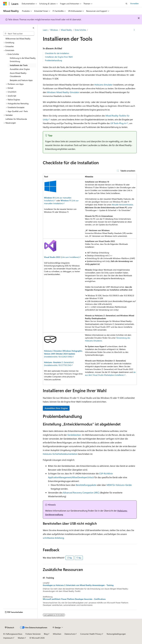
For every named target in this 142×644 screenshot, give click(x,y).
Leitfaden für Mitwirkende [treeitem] (16, 119)
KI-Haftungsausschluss (13, 634)
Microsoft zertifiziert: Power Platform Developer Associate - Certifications (74, 599)
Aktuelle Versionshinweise (122, 205)
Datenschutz (70, 634)
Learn (45, 30)
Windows (54, 30)
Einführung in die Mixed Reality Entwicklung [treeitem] (23, 60)
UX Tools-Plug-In (118, 123)
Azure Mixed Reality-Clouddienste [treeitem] (18, 75)
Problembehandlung (53, 60)
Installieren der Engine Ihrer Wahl (59, 57)
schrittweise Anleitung (53, 538)
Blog (46, 634)
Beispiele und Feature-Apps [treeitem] (21, 80)
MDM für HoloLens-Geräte (119, 485)
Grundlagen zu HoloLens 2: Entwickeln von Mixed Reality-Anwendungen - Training (78, 585)
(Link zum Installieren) (62, 257)
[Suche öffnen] (126, 4)
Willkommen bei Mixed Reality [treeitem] (18, 39)
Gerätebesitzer (74, 435)
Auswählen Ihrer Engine (56, 408)
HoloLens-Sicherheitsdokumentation (60, 454)
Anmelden (134, 3)
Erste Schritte (80, 30)
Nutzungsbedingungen (116, 634)
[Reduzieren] (33, 28)
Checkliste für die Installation (57, 53)
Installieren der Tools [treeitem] (19, 65)
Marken (21, 638)
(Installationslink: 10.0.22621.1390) (63, 354)
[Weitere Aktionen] (134, 30)
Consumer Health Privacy (91, 634)
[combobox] (19, 34)
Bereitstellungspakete (86, 485)
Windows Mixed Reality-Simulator (63, 92)
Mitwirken (57, 634)
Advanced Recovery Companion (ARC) (81, 492)
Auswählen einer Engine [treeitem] (20, 69)
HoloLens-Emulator (104, 85)
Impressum (8, 638)
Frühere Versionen (33, 634)
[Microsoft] (5, 4)
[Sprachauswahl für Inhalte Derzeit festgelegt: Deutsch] (9, 628)
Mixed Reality (66, 30)
